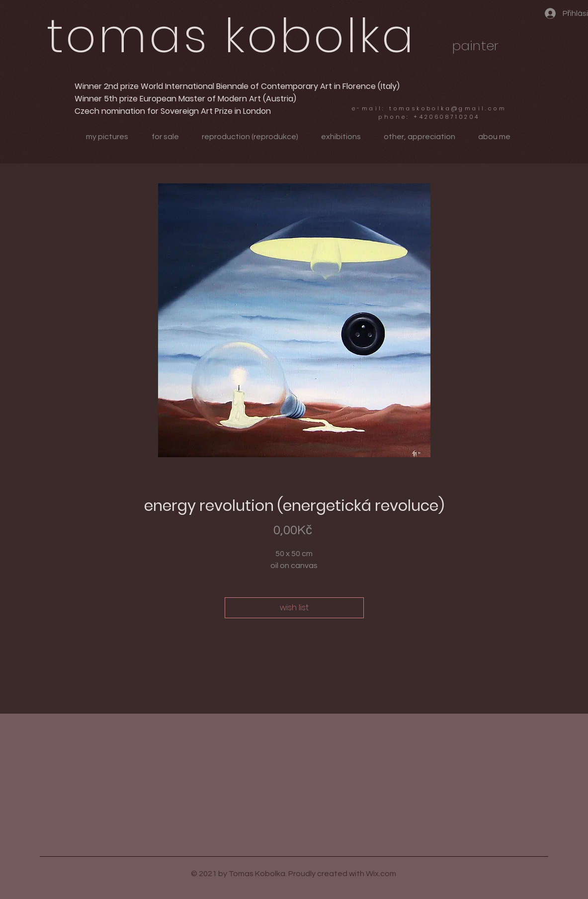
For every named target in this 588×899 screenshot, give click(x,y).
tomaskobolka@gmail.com (448, 108)
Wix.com (381, 874)
